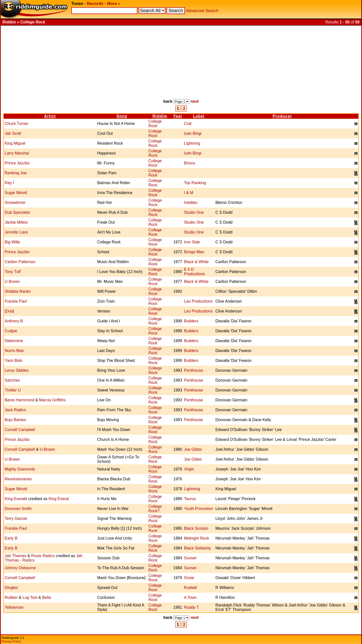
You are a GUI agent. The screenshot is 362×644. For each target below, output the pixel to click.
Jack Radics (15, 410)
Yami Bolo (14, 361)
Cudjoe (11, 331)
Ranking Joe (16, 173)
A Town (190, 597)
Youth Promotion (199, 509)
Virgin (189, 469)
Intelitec (191, 203)
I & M (189, 193)
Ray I (9, 183)
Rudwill (190, 588)
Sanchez (12, 380)
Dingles (11, 588)
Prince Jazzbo (17, 163)
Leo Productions (198, 301)
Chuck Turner (17, 124)
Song (122, 116)
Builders (191, 321)
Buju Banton (15, 420)
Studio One (194, 212)
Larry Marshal (17, 153)
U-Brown (47, 449)
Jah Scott (13, 133)
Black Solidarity (197, 548)
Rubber (11, 597)
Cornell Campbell (20, 430)
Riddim (160, 116)
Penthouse (193, 370)
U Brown (12, 282)
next (195, 101)
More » (114, 4)
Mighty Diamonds (20, 469)
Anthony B (14, 321)
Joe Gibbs (193, 449)
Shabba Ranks (18, 291)
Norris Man (14, 351)
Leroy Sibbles (17, 370)
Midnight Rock (196, 538)
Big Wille (12, 242)
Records (95, 4)
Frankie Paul (16, 301)
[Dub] (9, 311)
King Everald (16, 499)
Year (178, 116)
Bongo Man (194, 252)
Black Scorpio (196, 528)
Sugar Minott (16, 193)
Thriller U (13, 390)
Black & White (196, 262)
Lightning (192, 143)
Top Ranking (195, 183)
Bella (47, 597)
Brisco (189, 163)
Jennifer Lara (16, 232)
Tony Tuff (13, 272)
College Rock (155, 124)
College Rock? (155, 509)
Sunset (190, 558)
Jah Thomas (16, 556)
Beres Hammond (19, 400)
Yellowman (14, 607)
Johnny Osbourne (20, 568)
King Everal (59, 499)
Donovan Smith (18, 509)
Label (199, 116)
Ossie (189, 578)
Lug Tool (30, 597)
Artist (50, 116)
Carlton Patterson (20, 262)
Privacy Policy (11, 641)
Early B (11, 538)
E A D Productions (194, 272)
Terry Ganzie (16, 518)
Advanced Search (202, 11)
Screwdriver (15, 203)
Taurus (190, 499)
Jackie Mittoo (16, 222)
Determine (14, 341)
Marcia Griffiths (52, 400)
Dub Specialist (17, 212)
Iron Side (192, 242)
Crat (188, 124)
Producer (282, 116)
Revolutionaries (18, 479)
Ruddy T (191, 607)
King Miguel (15, 143)
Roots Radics (43, 556)
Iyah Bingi (193, 133)
